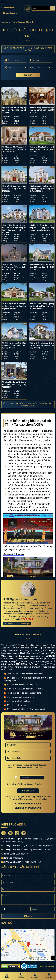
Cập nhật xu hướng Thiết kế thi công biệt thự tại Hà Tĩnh (28, 49)
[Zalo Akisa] (7, 976)
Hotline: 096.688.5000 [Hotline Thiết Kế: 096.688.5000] (28, 804)
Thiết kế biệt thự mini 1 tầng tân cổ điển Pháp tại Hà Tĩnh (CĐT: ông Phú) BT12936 (14, 306)
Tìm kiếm (28, 75)
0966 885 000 (22, 854)
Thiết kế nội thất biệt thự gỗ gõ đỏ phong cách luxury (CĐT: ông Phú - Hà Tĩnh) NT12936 (14, 149)
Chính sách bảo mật (46, 966)
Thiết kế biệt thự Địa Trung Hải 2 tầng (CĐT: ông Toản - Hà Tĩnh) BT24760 (42, 149)
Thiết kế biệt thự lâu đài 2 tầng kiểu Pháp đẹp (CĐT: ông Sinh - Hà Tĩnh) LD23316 (14, 267)
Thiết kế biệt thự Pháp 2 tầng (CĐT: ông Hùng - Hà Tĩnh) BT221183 (14, 189)
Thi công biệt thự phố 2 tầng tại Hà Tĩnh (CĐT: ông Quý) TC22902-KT (14, 385)
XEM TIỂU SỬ (27, 619)
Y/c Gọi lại (35, 977)
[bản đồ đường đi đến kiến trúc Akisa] (28, 945)
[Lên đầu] (53, 958)
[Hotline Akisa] (21, 976)
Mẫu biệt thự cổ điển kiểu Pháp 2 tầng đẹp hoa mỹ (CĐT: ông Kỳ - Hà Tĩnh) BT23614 (42, 189)
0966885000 (8, 8)
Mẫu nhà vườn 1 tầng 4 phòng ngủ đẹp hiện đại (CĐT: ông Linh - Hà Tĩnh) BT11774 (42, 306)
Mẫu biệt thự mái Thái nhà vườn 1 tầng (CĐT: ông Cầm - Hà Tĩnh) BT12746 (42, 267)
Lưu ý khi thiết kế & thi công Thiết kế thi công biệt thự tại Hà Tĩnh (28, 405)
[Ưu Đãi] (49, 976)
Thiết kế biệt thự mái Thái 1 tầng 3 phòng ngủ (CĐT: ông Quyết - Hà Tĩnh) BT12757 (14, 345)
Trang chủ (5, 22)
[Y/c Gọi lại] (35, 976)
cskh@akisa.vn (10, 13)
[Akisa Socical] (4, 833)
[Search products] (52, 8)
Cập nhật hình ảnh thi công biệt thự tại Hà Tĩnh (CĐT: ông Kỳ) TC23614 (14, 110)
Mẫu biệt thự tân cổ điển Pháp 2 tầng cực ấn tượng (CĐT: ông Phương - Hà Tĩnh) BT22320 (42, 228)
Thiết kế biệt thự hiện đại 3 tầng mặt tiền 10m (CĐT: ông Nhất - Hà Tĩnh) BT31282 (42, 345)
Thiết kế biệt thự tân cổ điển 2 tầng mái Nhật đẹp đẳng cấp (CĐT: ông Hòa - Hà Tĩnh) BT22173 (14, 229)
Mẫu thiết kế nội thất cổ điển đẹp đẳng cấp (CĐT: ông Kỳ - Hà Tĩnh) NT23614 (42, 110)
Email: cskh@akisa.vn (28, 808)
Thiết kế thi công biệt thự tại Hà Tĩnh (25, 22)
